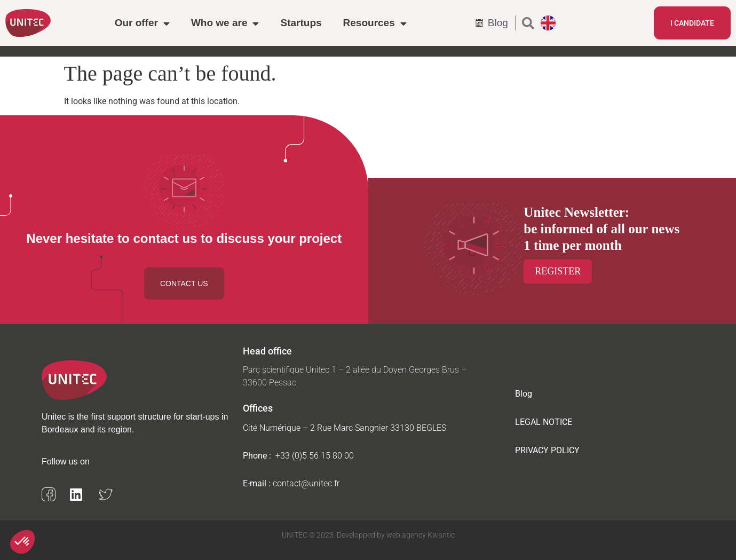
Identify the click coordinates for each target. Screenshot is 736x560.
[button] (528, 23)
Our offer (142, 23)
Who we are (225, 23)
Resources (375, 23)
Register (558, 271)
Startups (301, 23)
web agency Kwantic (420, 535)
